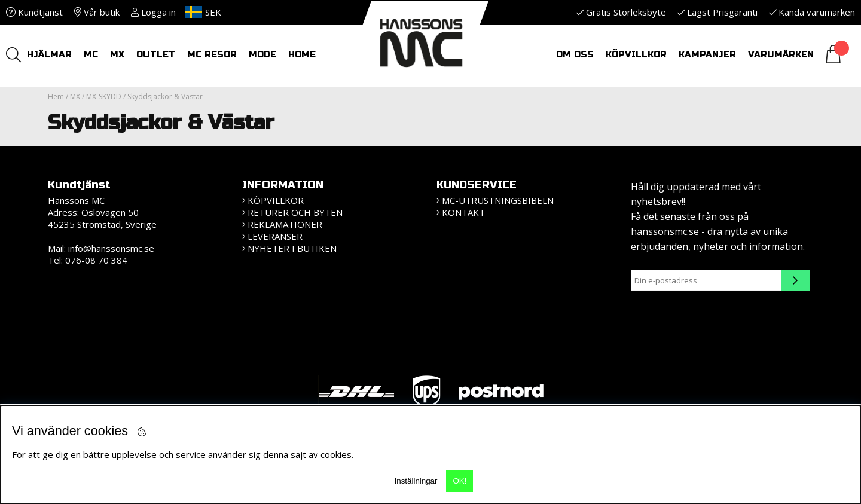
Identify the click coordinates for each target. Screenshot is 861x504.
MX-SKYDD (104, 97)
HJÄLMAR (49, 54)
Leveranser (275, 236)
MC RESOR (212, 54)
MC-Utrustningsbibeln (498, 200)
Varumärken (781, 54)
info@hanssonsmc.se (111, 248)
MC (91, 54)
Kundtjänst (34, 12)
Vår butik (97, 12)
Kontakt (463, 212)
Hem (56, 97)
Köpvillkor (636, 54)
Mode (262, 54)
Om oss (575, 54)
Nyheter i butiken (292, 248)
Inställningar (416, 481)
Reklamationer (285, 224)
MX (117, 54)
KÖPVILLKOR (276, 200)
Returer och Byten (295, 212)
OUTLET (156, 54)
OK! (459, 481)
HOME (302, 54)
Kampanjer (707, 54)
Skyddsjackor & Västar (165, 97)
